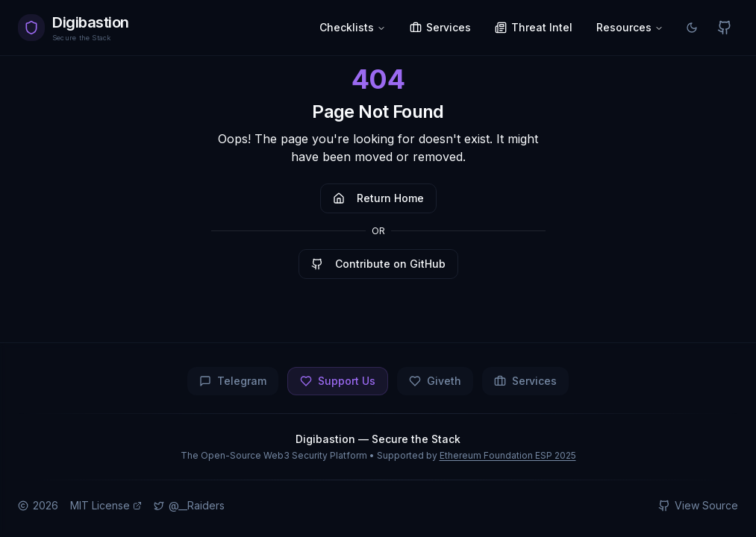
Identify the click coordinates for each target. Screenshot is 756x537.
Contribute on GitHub (378, 264)
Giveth (435, 381)
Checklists (353, 27)
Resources (630, 27)
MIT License (106, 505)
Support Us (338, 381)
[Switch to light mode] (692, 28)
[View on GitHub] (725, 28)
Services (525, 381)
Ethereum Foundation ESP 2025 (508, 455)
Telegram (233, 381)
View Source (698, 505)
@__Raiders (189, 505)
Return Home (378, 198)
